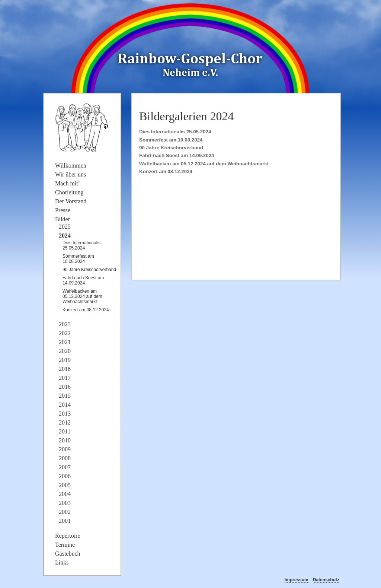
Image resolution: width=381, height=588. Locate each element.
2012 (65, 422)
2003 (65, 503)
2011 (65, 431)
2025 (65, 227)
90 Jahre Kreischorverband (171, 148)
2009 (65, 449)
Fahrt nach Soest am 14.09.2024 (177, 155)
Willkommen (71, 166)
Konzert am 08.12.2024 (166, 171)
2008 (65, 458)
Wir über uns (71, 174)
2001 (65, 521)
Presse (63, 210)
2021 (65, 342)
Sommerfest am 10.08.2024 (171, 140)
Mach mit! (68, 183)
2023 (65, 324)
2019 (65, 360)
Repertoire (68, 536)
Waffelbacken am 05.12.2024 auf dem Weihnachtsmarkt (204, 164)
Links (62, 562)
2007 (65, 467)
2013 (65, 414)
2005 (65, 485)
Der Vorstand (71, 201)
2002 (65, 512)
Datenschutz (326, 580)
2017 (65, 378)
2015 (65, 396)
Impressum (297, 580)
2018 (65, 369)
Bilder (63, 219)
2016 (65, 387)
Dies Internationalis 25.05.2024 (175, 132)
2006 (65, 476)
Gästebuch (68, 554)
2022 (65, 333)
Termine (65, 545)
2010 (65, 440)
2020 (65, 351)
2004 (65, 494)
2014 (65, 405)
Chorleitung (69, 192)
